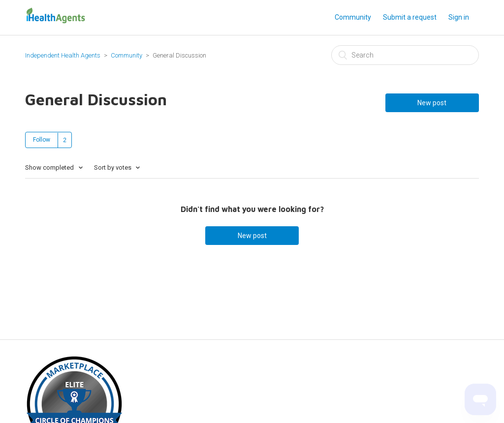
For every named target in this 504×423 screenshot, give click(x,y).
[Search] (405, 55)
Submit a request (410, 17)
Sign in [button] (459, 17)
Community (353, 17)
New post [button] (432, 103)
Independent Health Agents (63, 55)
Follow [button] (42, 140)
